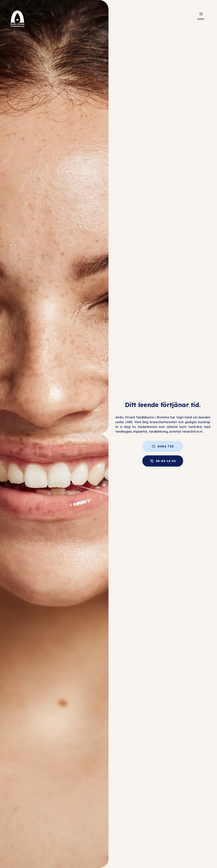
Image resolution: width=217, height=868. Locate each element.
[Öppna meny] (201, 14)
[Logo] (17, 19)
